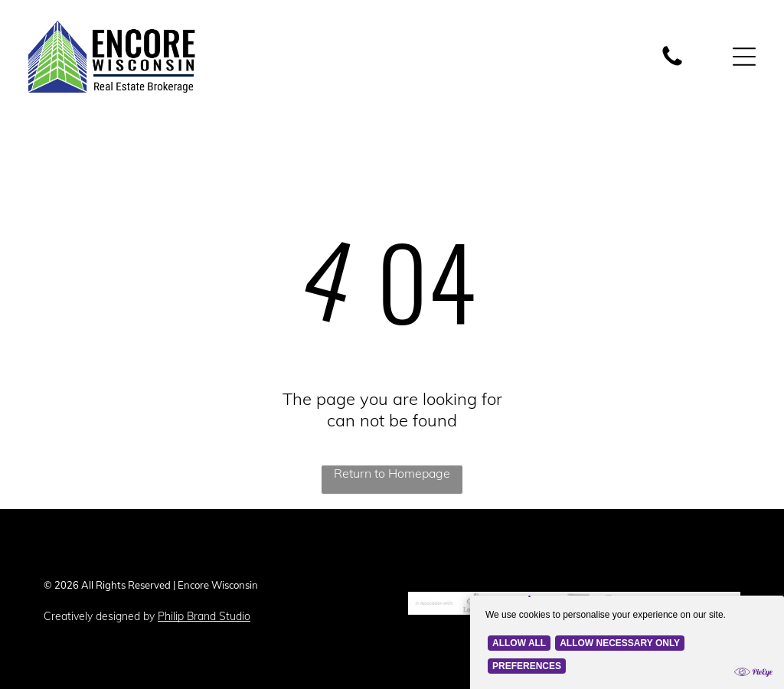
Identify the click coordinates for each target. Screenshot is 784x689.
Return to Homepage (392, 469)
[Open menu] (744, 55)
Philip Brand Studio (204, 612)
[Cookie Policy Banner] (627, 622)
